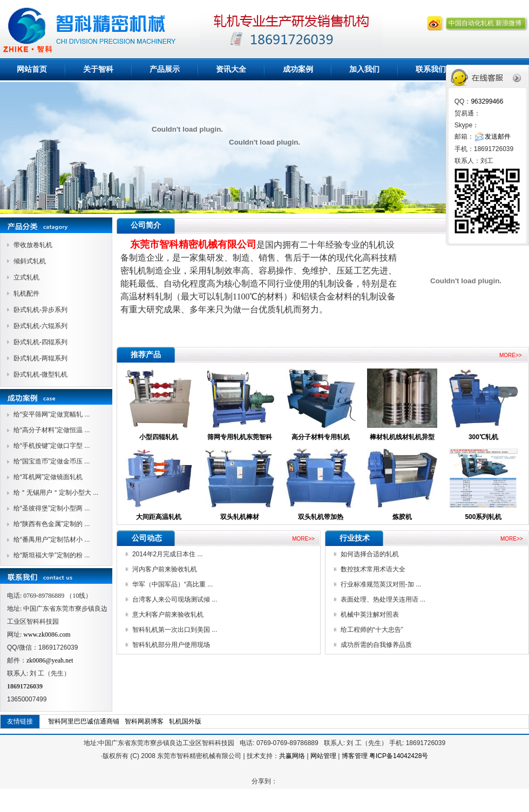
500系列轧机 (483, 517)
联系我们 (431, 69)
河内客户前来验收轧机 (165, 569)
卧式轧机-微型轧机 (40, 374)
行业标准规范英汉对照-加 (378, 584)
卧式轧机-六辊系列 (40, 326)
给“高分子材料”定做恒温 (49, 430)
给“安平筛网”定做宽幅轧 (49, 414)
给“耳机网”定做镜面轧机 (48, 477)
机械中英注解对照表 (370, 615)
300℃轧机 (483, 437)
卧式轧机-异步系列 (40, 310)
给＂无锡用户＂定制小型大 (53, 493)
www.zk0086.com (47, 634)
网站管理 (323, 756)
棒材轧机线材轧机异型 (402, 437)
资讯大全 (231, 69)
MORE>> (511, 355)
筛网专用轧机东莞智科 (240, 437)
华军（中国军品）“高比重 (170, 584)
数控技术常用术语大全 (373, 569)
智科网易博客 (144, 721)
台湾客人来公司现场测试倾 (172, 599)
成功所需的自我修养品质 (376, 645)
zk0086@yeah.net (50, 660)
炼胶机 (402, 517)
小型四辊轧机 (159, 437)
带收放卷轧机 (33, 245)
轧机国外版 (185, 721)
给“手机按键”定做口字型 (49, 446)
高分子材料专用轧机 (321, 437)
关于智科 (98, 69)
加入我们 (364, 69)
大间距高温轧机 (159, 517)
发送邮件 (498, 137)
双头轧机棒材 (240, 517)
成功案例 (298, 69)
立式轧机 (26, 277)
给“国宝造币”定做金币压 (49, 461)
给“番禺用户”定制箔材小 (49, 540)
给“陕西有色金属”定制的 (49, 524)
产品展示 (165, 69)
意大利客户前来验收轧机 (168, 615)
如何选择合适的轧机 (370, 554)
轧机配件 (26, 294)
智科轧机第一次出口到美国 (172, 630)
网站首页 (32, 69)
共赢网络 (292, 756)
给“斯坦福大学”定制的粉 (49, 555)
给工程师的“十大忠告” (372, 630)
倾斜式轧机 (30, 261)
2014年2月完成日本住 (165, 554)
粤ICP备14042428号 (399, 756)
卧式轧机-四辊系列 (40, 342)
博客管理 (355, 756)
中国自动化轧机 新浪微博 (485, 23)
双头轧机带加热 (321, 517)
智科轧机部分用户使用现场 (171, 645)
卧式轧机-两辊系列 (40, 358)
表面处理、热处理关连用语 (380, 599)
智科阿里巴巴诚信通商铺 (84, 721)
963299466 (487, 101)
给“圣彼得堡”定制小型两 (49, 508)
